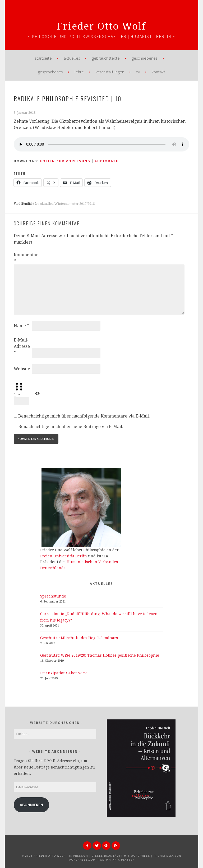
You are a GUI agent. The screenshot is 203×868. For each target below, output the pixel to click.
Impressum (79, 856)
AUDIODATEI (107, 161)
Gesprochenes (50, 72)
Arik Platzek (124, 860)
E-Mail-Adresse (22, 346)
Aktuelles (72, 58)
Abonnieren (31, 805)
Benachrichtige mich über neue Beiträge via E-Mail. (71, 427)
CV (138, 72)
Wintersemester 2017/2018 (75, 204)
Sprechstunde (53, 596)
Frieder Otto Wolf (102, 26)
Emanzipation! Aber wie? (63, 673)
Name (21, 326)
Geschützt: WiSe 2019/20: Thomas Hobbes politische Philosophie (100, 655)
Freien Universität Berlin (64, 556)
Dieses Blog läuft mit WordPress (121, 856)
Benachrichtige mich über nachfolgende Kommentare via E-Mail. (84, 416)
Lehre (79, 72)
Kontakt (158, 72)
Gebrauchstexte (106, 58)
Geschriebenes (144, 58)
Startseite (43, 58)
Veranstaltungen (110, 72)
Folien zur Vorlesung (65, 161)
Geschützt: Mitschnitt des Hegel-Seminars (79, 638)
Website (22, 369)
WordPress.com (82, 860)
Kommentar (22, 258)
